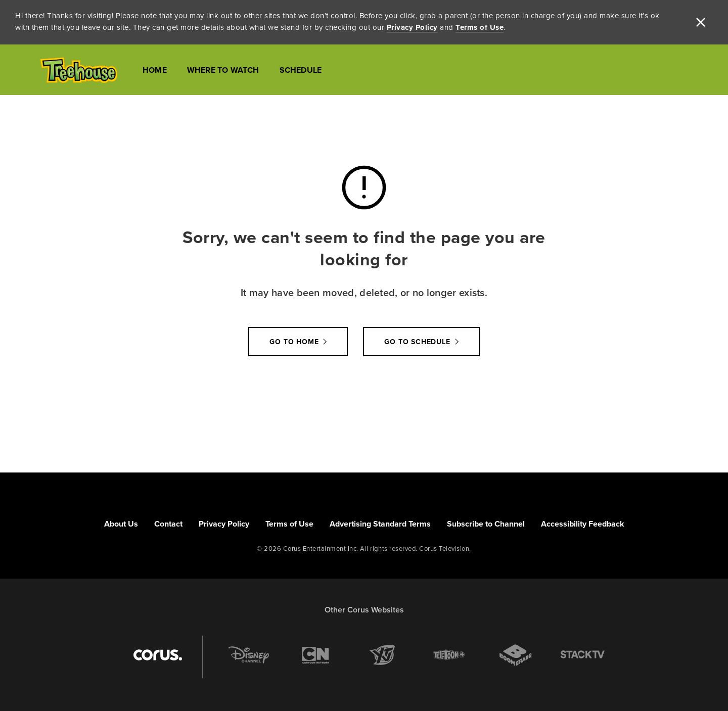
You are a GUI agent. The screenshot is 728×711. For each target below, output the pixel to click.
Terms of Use (480, 27)
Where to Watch (223, 70)
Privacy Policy (412, 27)
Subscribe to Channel (486, 524)
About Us (121, 524)
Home (155, 70)
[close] (701, 22)
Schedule (301, 70)
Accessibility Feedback (583, 524)
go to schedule (417, 342)
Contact (168, 524)
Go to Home (294, 342)
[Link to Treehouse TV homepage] (79, 70)
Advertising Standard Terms (380, 524)
